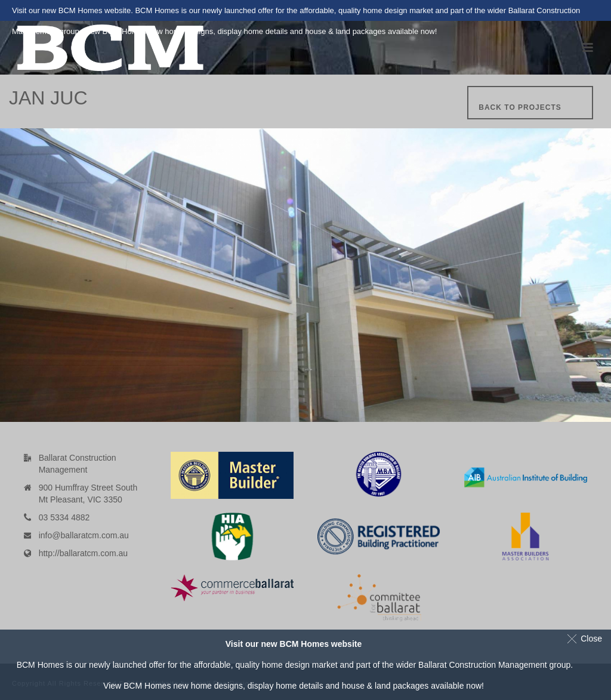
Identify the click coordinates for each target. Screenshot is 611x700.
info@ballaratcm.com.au (84, 535)
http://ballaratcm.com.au (83, 553)
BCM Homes (147, 686)
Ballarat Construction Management (483, 665)
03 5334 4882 (64, 517)
